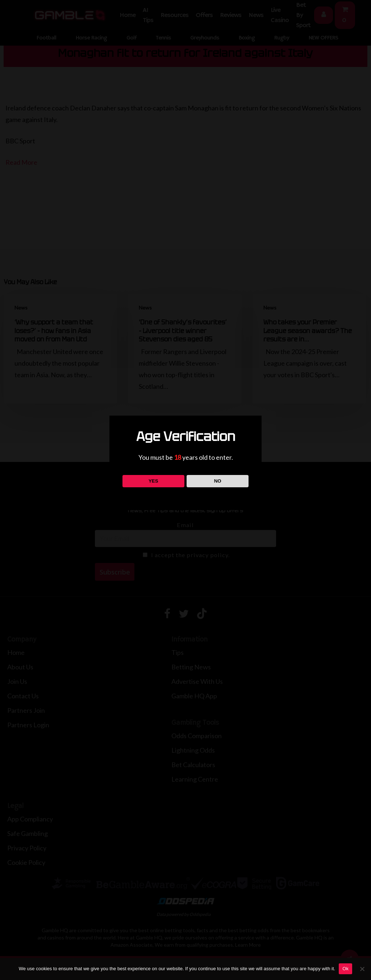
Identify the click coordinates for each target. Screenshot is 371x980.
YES (153, 481)
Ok (345, 969)
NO (218, 481)
